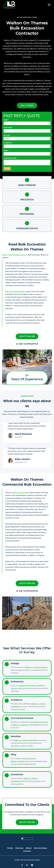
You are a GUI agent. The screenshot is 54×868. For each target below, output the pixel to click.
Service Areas (40, 848)
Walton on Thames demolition (26, 740)
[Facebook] (22, 865)
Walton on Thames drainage (36, 667)
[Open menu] (49, 5)
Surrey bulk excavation (17, 292)
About (29, 848)
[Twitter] (27, 865)
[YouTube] (32, 865)
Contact (27, 851)
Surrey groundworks (20, 493)
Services (19, 848)
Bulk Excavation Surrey (17, 255)
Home (4, 255)
